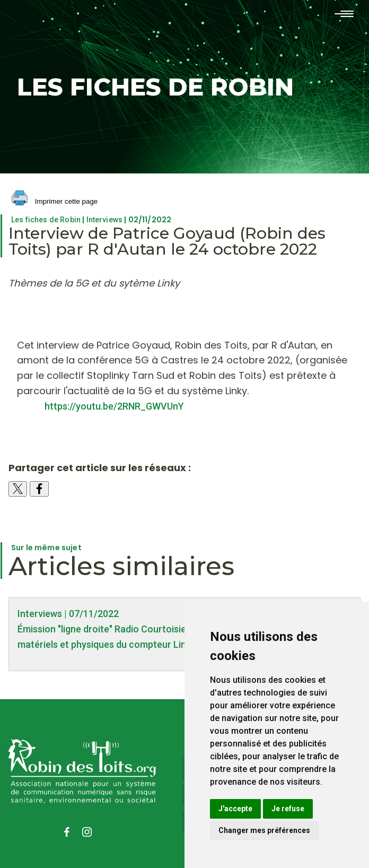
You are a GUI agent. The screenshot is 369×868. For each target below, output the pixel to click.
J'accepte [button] (235, 809)
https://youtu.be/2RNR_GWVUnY (112, 406)
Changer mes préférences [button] (264, 830)
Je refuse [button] (288, 809)
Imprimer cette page (55, 202)
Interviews (105, 220)
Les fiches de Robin (46, 220)
